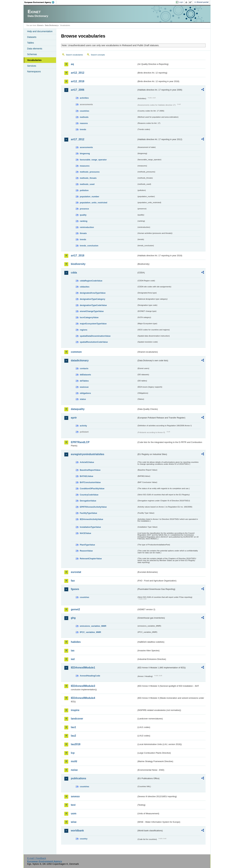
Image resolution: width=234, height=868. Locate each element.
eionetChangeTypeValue (92, 311)
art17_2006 (78, 90)
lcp (73, 753)
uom (74, 813)
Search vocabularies (74, 55)
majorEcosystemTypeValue (93, 324)
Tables (31, 43)
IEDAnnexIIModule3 (83, 686)
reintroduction (87, 227)
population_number (89, 197)
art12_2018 (78, 81)
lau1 (73, 727)
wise (74, 822)
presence (84, 209)
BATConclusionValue (90, 482)
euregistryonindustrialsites (88, 454)
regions (84, 330)
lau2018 (76, 744)
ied (73, 659)
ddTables (84, 381)
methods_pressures (90, 172)
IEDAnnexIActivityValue (91, 519)
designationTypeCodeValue (93, 305)
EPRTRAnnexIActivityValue (93, 507)
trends (83, 129)
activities (84, 98)
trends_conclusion (89, 246)
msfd (74, 761)
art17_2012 (78, 139)
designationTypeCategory (92, 299)
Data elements (35, 49)
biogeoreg (85, 153)
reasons (84, 123)
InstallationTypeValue (90, 527)
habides (76, 642)
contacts (84, 368)
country (84, 839)
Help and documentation (40, 31)
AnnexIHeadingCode (90, 676)
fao (73, 581)
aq (72, 64)
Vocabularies (34, 60)
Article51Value (87, 462)
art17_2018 (78, 256)
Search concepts (98, 55)
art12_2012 (78, 73)
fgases (75, 589)
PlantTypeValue (87, 545)
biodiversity (78, 264)
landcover (77, 719)
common (76, 352)
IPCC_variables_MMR (90, 632)
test (73, 805)
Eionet (40, 25)
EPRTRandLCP (80, 442)
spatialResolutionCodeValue (94, 342)
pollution (84, 190)
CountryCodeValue (89, 495)
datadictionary (80, 360)
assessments (86, 147)
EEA (40, 2)
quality (83, 215)
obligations (85, 393)
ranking (84, 221)
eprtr (74, 418)
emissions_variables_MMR (93, 626)
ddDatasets (85, 375)
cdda (74, 273)
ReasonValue (86, 551)
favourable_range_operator (93, 160)
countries (84, 111)
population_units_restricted (94, 203)
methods (84, 117)
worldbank (77, 831)
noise (74, 770)
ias (73, 651)
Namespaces (34, 71)
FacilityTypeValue (88, 513)
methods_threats (88, 178)
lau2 (73, 736)
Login (181, 2)
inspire (75, 710)
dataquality (78, 409)
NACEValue (85, 533)
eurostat (76, 572)
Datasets (32, 37)
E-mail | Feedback (37, 858)
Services (32, 66)
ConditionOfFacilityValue (92, 489)
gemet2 (75, 609)
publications (78, 778)
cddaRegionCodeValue (91, 281)
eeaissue (84, 387)
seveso (75, 796)
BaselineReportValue (90, 470)
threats (83, 233)
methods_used (87, 184)
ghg (73, 618)
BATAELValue (86, 476)
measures (85, 166)
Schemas (32, 54)
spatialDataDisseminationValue (95, 336)
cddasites (85, 287)
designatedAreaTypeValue (93, 293)
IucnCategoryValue (89, 317)
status (83, 399)
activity (83, 426)
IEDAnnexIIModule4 (83, 698)
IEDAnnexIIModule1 (83, 668)
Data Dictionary (51, 25)
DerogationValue (88, 501)
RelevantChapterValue (91, 559)
